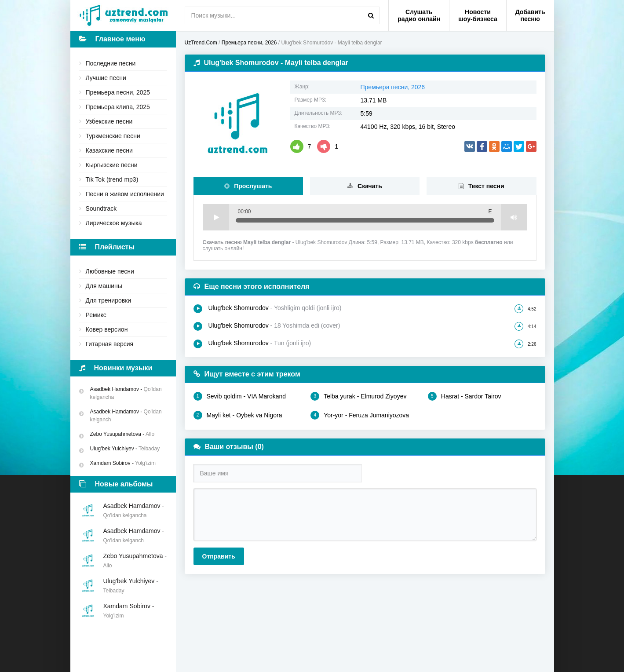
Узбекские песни (109, 121)
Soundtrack (101, 208)
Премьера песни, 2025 (118, 92)
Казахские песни (109, 150)
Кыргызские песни (112, 165)
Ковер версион (107, 329)
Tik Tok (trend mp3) (112, 179)
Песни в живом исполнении (125, 194)
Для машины (104, 286)
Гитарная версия (110, 344)
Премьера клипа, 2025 (118, 107)
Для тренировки (109, 300)
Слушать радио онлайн (419, 15)
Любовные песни (110, 271)
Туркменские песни (113, 136)
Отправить (219, 556)
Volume (514, 217)
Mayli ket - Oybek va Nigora (238, 415)
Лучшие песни (106, 78)
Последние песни (111, 63)
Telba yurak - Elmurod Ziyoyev (358, 396)
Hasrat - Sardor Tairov (465, 396)
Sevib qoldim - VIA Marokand (240, 396)
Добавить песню (530, 15)
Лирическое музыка (114, 223)
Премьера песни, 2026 (393, 87)
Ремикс (96, 315)
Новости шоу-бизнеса (478, 15)
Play (216, 217)
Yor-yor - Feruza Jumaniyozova (360, 415)
